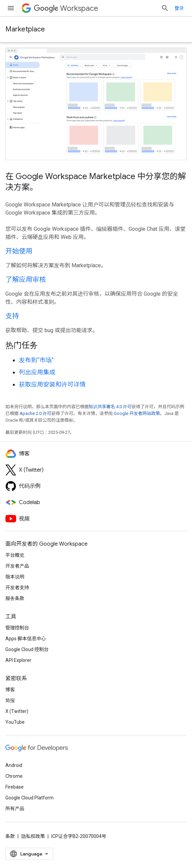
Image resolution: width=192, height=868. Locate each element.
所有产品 (15, 809)
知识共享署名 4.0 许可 (110, 407)
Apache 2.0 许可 (35, 413)
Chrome (14, 776)
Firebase (15, 787)
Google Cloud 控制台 (27, 649)
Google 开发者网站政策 (137, 413)
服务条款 (15, 598)
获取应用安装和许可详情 (52, 384)
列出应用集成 (37, 372)
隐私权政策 (33, 836)
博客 (10, 690)
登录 (179, 8)
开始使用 (19, 251)
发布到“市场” (36, 360)
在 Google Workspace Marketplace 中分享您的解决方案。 (96, 182)
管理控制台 (17, 628)
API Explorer (18, 660)
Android (14, 765)
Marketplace (25, 29)
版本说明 (15, 577)
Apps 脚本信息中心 (26, 639)
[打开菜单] (11, 8)
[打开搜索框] (165, 8)
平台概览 (15, 555)
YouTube (15, 722)
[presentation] (96, 345)
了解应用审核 (26, 280)
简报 (10, 700)
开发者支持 (17, 588)
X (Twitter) (17, 711)
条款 (10, 836)
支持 (12, 316)
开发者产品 (17, 566)
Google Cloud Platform (30, 798)
